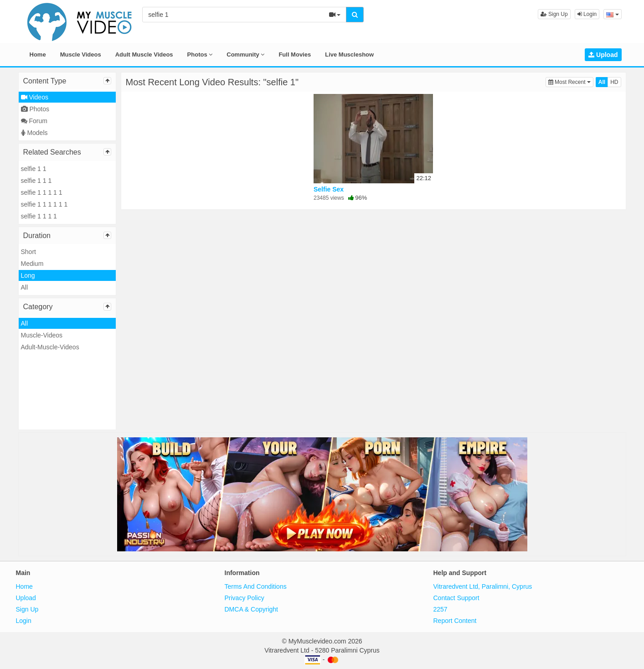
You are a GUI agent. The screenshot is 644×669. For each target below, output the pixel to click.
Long (28, 275)
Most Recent (571, 81)
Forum (34, 121)
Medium (32, 264)
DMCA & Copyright (251, 609)
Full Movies (295, 54)
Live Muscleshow (349, 54)
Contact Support (456, 598)
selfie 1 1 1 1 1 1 (44, 204)
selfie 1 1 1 (36, 181)
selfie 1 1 (34, 169)
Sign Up (554, 14)
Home (38, 54)
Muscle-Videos (42, 335)
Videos (35, 97)
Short (28, 252)
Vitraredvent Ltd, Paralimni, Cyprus (483, 586)
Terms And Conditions (256, 586)
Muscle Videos (81, 54)
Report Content (455, 621)
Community (245, 54)
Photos (200, 54)
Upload (603, 55)
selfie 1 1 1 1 (39, 216)
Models (34, 133)
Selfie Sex (329, 189)
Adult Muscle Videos (144, 54)
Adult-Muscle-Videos (50, 347)
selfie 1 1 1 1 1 (42, 192)
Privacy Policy (245, 598)
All (25, 287)
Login (587, 14)
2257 (440, 609)
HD (614, 82)
